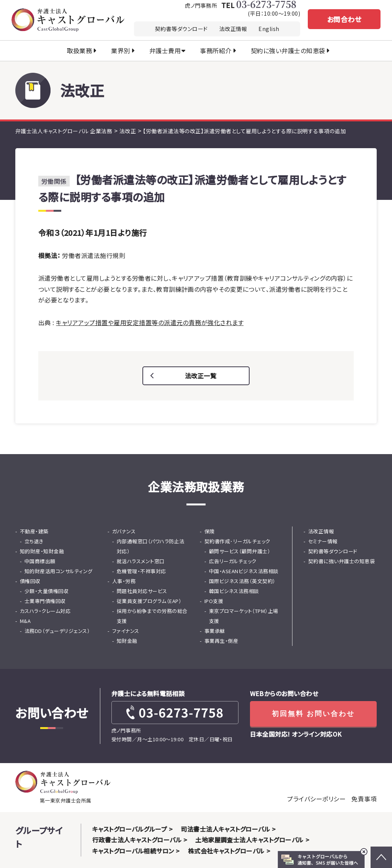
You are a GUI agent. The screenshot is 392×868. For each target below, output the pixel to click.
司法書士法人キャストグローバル (225, 829)
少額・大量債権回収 (47, 591)
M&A (25, 621)
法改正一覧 (201, 376)
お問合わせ (344, 19)
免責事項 (364, 799)
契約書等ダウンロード (181, 29)
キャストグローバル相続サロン (133, 851)
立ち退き (34, 541)
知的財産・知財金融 (42, 551)
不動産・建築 (34, 531)
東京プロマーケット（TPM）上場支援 (244, 616)
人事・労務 (124, 581)
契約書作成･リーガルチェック (237, 541)
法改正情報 (233, 29)
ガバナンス (124, 531)
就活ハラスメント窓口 (141, 561)
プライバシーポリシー (316, 799)
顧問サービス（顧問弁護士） (240, 551)
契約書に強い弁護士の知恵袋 (341, 561)
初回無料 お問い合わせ (313, 714)
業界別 (120, 51)
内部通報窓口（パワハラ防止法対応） (151, 546)
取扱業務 (80, 51)
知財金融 (127, 641)
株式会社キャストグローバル (226, 851)
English (269, 29)
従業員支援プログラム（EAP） (149, 601)
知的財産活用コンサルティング (59, 571)
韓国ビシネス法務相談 (234, 591)
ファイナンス (126, 631)
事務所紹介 (216, 51)
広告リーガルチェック (233, 561)
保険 (210, 531)
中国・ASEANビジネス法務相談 (244, 571)
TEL (259, 4)
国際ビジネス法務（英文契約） (242, 581)
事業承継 (215, 631)
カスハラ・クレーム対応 (45, 611)
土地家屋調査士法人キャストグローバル (249, 840)
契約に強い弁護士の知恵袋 (288, 51)
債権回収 (30, 581)
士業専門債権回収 (45, 601)
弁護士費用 (165, 51)
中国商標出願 (40, 561)
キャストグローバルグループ (130, 829)
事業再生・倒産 (221, 641)
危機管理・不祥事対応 (141, 571)
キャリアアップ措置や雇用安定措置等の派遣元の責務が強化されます (150, 322)
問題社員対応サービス (142, 591)
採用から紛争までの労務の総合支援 (152, 616)
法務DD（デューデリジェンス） (57, 631)
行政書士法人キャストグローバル (137, 840)
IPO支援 (214, 601)
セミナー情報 (323, 541)
